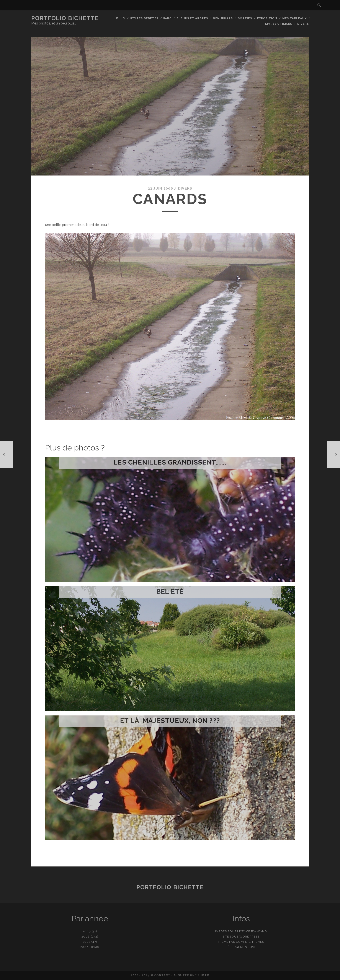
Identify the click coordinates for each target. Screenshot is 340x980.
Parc (167, 18)
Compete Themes (250, 942)
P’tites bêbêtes (144, 18)
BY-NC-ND (259, 931)
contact (162, 975)
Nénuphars (223, 18)
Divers (303, 24)
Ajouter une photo (192, 975)
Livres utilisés (279, 24)
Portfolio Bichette (65, 18)
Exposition (267, 18)
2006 (85, 947)
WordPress (249, 937)
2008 (86, 937)
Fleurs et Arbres (192, 18)
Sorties (245, 18)
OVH (253, 947)
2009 (87, 931)
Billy (121, 18)
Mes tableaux (295, 18)
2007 (87, 942)
